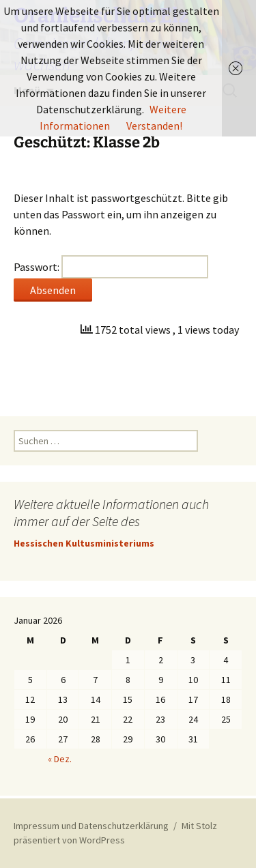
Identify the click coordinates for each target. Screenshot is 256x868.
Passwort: (111, 267)
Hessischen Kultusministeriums (84, 543)
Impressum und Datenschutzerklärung (91, 826)
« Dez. (60, 759)
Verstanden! (154, 126)
